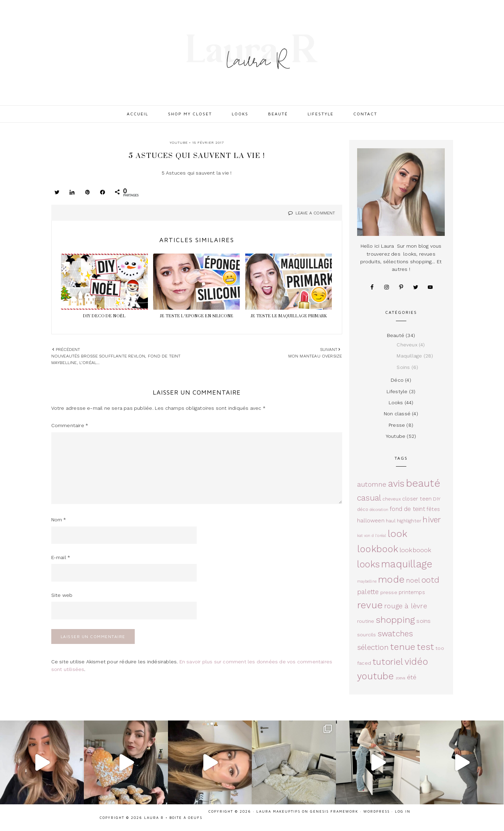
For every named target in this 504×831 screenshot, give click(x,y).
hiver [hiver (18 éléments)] (432, 520)
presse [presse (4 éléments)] (389, 592)
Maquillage (409, 356)
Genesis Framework (334, 811)
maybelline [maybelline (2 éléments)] (367, 581)
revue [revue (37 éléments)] (370, 605)
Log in (403, 811)
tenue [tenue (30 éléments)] (403, 647)
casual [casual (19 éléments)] (369, 498)
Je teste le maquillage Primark (289, 316)
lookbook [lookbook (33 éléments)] (378, 549)
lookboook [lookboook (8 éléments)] (416, 550)
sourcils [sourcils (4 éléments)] (367, 635)
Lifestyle (397, 391)
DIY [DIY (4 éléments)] (437, 499)
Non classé (397, 414)
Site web (62, 595)
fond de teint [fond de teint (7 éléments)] (407, 509)
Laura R (252, 52)
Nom (59, 520)
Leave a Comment (315, 213)
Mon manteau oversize (315, 356)
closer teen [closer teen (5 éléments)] (417, 499)
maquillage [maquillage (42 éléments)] (407, 564)
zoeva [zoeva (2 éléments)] (401, 678)
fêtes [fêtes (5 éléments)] (433, 509)
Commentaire (70, 425)
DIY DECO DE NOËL (104, 316)
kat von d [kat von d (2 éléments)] (365, 536)
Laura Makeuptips (278, 811)
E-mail (61, 557)
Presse (397, 425)
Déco (397, 380)
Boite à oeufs (186, 817)
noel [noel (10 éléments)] (413, 580)
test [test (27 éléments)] (425, 647)
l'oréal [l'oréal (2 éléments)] (381, 536)
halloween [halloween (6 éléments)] (371, 520)
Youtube (179, 143)
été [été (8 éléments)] (412, 677)
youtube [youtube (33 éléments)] (375, 676)
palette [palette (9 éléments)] (368, 592)
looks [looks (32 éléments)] (368, 564)
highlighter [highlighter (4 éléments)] (409, 521)
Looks (396, 403)
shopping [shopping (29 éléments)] (396, 620)
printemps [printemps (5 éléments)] (412, 592)
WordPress (377, 811)
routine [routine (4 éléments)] (366, 621)
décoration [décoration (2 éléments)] (379, 510)
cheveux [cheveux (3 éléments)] (391, 499)
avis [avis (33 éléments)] (396, 483)
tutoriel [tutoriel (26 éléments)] (388, 662)
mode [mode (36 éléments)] (391, 580)
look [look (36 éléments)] (398, 534)
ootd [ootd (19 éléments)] (430, 580)
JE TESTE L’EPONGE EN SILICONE (197, 316)
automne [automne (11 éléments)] (372, 484)
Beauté (396, 335)
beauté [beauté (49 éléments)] (423, 483)
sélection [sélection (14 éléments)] (373, 647)
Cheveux (407, 345)
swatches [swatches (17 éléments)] (395, 634)
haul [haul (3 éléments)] (391, 521)
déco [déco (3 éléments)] (363, 509)
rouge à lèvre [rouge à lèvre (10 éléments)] (406, 606)
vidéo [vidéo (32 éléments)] (416, 661)
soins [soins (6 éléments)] (423, 621)
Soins (403, 367)
